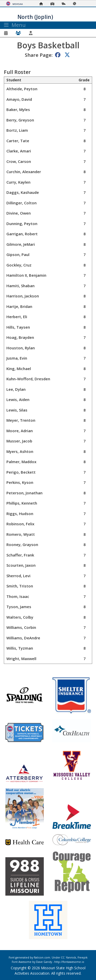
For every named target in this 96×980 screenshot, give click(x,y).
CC (63, 957)
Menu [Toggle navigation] (15, 25)
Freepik (83, 957)
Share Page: (39, 55)
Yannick (71, 957)
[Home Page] (42, 4)
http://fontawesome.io (69, 962)
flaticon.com (42, 957)
